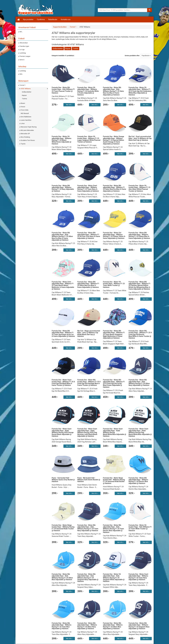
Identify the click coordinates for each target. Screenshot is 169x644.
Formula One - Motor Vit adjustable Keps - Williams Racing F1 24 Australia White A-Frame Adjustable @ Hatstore (88, 91)
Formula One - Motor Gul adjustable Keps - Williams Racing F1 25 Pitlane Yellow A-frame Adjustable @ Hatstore (114, 235)
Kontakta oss (66, 19)
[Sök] (150, 10)
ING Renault (25, 113)
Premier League (25, 56)
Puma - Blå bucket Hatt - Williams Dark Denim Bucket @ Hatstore (89, 480)
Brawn (23, 103)
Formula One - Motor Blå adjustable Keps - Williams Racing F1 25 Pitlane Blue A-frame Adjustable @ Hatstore (139, 235)
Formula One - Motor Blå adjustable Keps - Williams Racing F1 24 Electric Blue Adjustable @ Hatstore (138, 481)
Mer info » (69, 105)
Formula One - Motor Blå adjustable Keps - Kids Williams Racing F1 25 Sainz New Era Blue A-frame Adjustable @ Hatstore (113, 91)
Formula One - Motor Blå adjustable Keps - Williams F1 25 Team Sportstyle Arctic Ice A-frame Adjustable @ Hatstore (63, 334)
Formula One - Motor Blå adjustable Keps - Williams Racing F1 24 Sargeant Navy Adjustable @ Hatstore (139, 626)
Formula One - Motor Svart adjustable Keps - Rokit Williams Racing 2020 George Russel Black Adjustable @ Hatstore (63, 432)
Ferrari (23, 107)
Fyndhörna (41, 19)
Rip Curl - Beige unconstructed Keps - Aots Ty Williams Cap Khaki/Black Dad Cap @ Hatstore (89, 334)
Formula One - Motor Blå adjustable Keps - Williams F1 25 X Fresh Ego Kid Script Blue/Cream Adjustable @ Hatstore (114, 383)
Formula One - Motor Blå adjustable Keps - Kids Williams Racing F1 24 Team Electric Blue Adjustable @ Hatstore (113, 529)
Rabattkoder (53, 19)
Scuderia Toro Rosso (28, 140)
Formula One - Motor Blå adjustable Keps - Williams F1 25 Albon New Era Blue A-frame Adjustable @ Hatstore (88, 285)
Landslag (23, 53)
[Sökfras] (123, 10)
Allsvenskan (24, 43)
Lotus (23, 123)
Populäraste (146, 56)
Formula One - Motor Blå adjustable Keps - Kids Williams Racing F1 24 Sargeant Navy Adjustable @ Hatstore (88, 578)
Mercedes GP (25, 134)
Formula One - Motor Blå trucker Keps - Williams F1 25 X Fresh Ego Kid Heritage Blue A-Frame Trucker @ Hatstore (89, 383)
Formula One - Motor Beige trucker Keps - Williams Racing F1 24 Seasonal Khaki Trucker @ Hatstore (63, 528)
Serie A (22, 60)
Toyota (23, 144)
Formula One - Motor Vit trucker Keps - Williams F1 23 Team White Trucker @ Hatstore (114, 285)
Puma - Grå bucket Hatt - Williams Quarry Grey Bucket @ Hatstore (63, 480)
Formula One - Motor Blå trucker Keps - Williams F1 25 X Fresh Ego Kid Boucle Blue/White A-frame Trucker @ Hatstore (140, 334)
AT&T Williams (26, 89)
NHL (21, 74)
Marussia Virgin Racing (29, 127)
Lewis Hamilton (26, 120)
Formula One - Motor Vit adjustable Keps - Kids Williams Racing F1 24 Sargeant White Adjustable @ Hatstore (114, 578)
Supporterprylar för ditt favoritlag (36, 9)
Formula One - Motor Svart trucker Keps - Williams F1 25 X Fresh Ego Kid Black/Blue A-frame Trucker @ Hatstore (63, 383)
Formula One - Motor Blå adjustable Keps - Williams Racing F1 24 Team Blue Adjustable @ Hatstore (62, 626)
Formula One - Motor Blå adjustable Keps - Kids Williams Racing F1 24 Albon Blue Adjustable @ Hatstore (62, 577)
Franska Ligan (24, 46)
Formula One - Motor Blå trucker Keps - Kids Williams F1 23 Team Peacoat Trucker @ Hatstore (63, 90)
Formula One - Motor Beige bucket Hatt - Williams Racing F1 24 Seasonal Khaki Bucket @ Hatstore (114, 481)
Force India (25, 110)
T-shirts (25, 99)
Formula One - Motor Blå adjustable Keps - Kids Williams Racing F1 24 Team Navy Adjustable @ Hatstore (88, 528)
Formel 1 (23, 85)
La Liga (22, 50)
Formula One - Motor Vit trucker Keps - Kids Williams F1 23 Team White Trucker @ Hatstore (140, 528)
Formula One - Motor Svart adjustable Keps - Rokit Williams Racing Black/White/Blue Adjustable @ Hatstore (115, 432)
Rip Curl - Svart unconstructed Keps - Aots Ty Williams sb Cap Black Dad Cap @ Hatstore (140, 138)
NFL (21, 32)
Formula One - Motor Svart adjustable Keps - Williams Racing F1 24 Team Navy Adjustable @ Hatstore (138, 577)
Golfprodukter (27, 92)
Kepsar (24, 95)
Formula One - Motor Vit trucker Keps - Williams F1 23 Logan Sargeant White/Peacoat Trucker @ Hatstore (89, 139)
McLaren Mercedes (27, 130)
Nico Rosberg (25, 137)
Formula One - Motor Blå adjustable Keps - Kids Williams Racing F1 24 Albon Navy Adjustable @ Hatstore (139, 383)
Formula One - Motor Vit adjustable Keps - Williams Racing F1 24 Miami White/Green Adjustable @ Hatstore (62, 140)
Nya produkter (28, 19)
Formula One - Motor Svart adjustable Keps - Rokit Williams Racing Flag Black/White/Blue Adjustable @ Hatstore (140, 432)
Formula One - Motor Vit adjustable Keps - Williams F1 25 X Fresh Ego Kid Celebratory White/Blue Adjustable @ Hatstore (140, 91)
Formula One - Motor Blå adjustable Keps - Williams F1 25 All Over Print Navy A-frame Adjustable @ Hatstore (89, 235)
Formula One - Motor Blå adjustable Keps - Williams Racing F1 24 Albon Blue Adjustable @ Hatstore (113, 626)
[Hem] (18, 19)
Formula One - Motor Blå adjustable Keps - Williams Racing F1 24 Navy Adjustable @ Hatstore (63, 188)
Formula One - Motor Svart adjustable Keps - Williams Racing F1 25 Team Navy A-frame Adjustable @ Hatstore (88, 188)
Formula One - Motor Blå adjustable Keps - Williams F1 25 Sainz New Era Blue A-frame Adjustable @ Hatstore (114, 188)
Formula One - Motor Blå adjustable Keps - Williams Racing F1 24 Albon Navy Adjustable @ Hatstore (87, 626)
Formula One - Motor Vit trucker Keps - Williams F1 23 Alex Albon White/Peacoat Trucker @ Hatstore (139, 188)
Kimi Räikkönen (26, 117)
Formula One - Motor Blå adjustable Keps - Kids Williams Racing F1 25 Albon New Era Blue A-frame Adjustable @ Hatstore (62, 236)
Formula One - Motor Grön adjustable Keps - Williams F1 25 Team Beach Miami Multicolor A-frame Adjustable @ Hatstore (63, 285)
